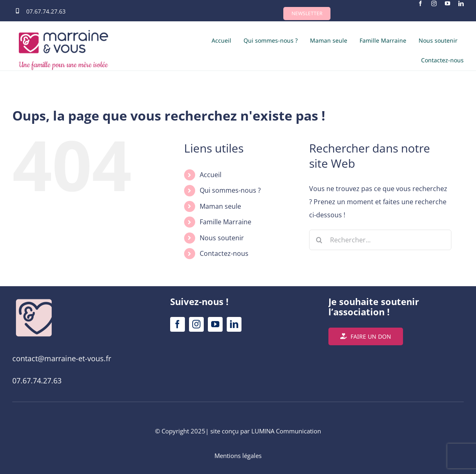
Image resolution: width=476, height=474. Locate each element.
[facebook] (420, 3)
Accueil (211, 175)
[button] (307, 14)
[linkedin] (461, 3)
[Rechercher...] (380, 240)
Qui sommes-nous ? (230, 190)
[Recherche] (319, 240)
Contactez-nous (224, 253)
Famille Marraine (225, 222)
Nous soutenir (222, 238)
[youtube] (448, 3)
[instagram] (434, 3)
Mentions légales (238, 456)
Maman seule (220, 206)
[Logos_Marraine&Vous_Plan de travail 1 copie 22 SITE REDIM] (34, 300)
